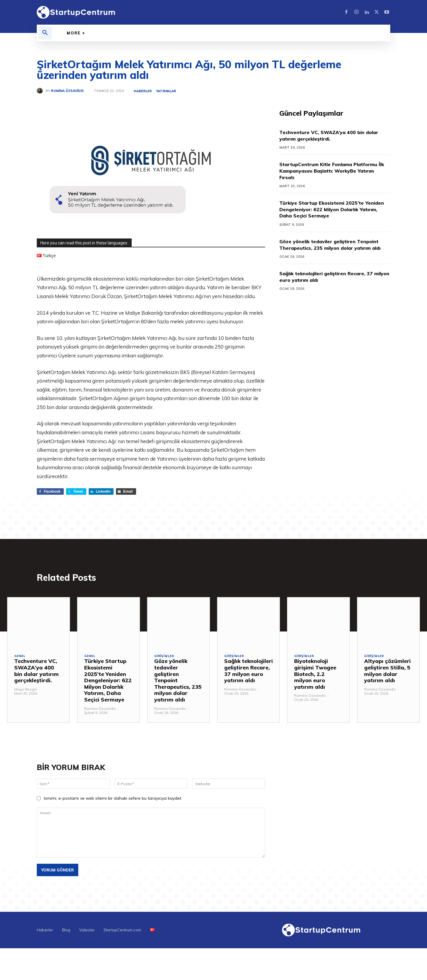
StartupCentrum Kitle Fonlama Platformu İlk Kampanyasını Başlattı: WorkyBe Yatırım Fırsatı (335, 171)
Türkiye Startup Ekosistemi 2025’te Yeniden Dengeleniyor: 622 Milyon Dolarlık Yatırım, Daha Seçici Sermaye (334, 210)
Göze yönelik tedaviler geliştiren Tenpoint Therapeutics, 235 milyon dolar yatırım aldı (334, 248)
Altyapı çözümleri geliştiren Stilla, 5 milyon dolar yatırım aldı (387, 672)
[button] (45, 33)
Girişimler (165, 658)
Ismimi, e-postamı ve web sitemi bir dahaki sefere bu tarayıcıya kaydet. (113, 800)
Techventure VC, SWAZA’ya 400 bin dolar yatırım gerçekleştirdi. (334, 136)
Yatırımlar (167, 91)
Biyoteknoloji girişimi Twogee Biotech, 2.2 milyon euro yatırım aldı (315, 676)
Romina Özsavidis (67, 91)
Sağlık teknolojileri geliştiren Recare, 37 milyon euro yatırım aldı (331, 284)
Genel (20, 658)
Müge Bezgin (26, 691)
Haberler (144, 91)
